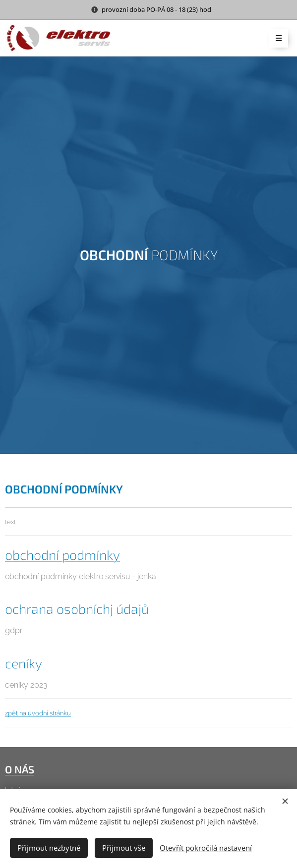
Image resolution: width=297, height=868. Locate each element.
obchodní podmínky (62, 554)
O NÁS (20, 769)
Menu (275, 39)
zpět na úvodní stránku (38, 713)
